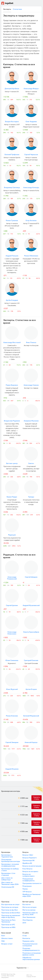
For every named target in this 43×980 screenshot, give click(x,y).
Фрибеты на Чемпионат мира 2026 (32, 895)
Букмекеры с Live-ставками (8, 874)
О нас (25, 936)
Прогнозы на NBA (8, 927)
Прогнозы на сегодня (10, 907)
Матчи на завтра (29, 910)
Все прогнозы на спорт (10, 904)
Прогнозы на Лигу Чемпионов (8, 921)
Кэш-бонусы (27, 869)
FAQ (3, 941)
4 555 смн (24, 831)
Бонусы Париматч (30, 858)
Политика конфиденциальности (31, 949)
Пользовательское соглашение (30, 945)
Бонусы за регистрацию (32, 866)
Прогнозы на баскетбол (11, 913)
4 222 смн (24, 815)
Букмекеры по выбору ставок (10, 870)
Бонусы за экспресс (30, 871)
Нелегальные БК (8, 887)
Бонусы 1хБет (28, 855)
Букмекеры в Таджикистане (7, 856)
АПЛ (24, 923)
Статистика (17, 9)
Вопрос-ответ (7, 944)
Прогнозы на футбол (10, 910)
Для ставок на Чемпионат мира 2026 (10, 883)
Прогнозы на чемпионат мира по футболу (11, 916)
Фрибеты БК (27, 863)
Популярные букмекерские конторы (11, 860)
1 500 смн (24, 823)
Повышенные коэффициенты (28, 880)
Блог (3, 936)
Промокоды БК (29, 860)
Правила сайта (28, 941)
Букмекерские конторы (11, 791)
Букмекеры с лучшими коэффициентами (10, 865)
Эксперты (7, 9)
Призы (25, 889)
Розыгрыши (27, 886)
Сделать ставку (37, 815)
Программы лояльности (32, 883)
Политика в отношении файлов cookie (32, 954)
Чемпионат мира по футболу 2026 (30, 914)
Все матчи (26, 904)
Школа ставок (7, 938)
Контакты (26, 938)
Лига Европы (28, 920)
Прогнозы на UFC (8, 925)
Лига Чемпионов (29, 917)
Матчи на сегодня (29, 907)
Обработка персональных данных (31, 958)
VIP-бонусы (27, 892)
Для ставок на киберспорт (7, 879)
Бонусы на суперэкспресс (29, 875)
